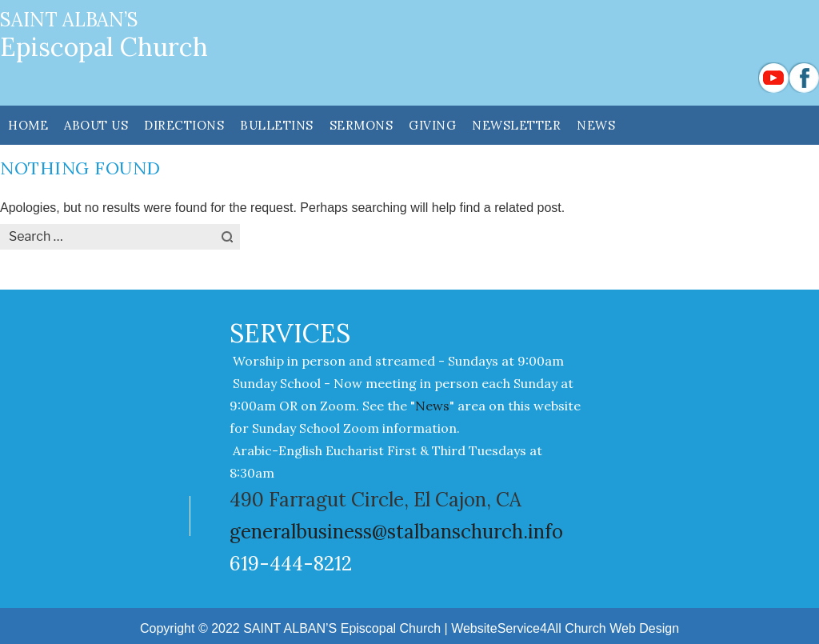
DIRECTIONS (184, 125)
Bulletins (277, 125)
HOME (28, 125)
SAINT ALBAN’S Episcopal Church (342, 628)
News (596, 125)
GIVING (432, 125)
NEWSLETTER (516, 125)
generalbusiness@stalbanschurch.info (396, 532)
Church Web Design (622, 628)
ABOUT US (96, 125)
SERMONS (362, 125)
